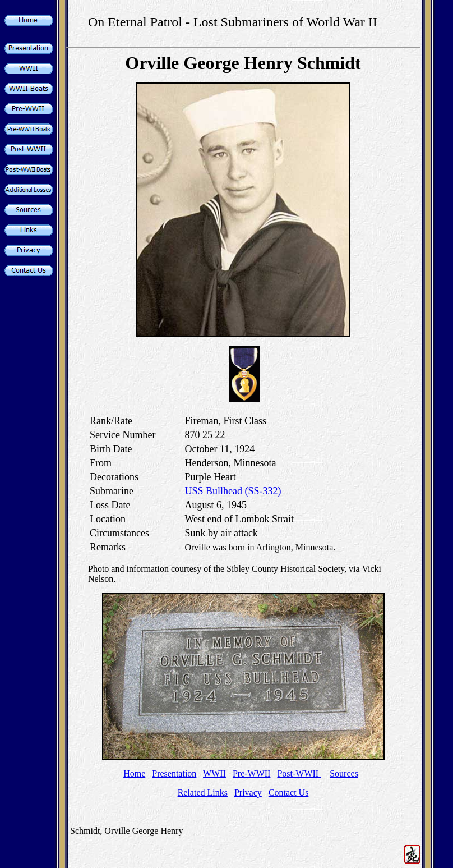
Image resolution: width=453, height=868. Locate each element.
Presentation (174, 773)
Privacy (248, 793)
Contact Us (289, 793)
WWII (214, 773)
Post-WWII (299, 773)
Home (134, 773)
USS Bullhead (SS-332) (233, 491)
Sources (344, 773)
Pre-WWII (252, 773)
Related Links (203, 793)
